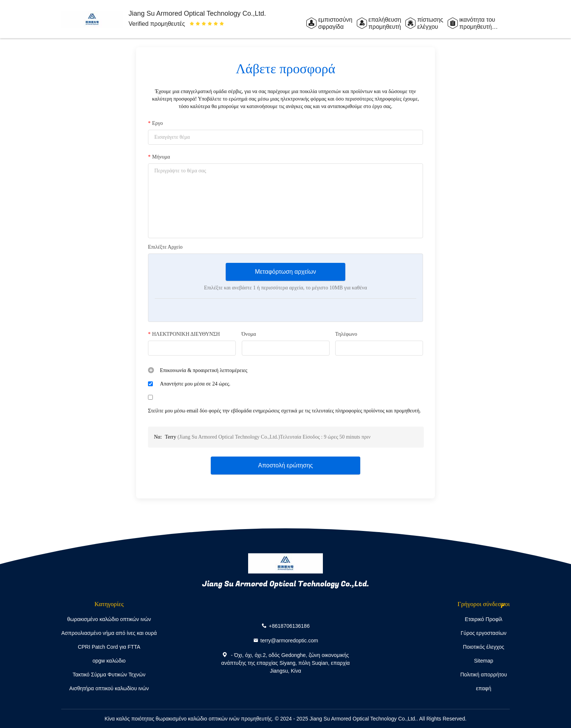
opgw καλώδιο (109, 661)
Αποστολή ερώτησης (286, 465)
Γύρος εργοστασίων (484, 633)
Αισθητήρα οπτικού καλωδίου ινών (109, 688)
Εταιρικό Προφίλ (484, 619)
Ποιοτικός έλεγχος (484, 647)
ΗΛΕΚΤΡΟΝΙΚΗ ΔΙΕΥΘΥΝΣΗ (184, 334)
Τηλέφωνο (346, 334)
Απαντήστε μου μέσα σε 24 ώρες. (195, 384)
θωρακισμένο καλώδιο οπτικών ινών (109, 619)
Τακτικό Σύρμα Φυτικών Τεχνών (109, 675)
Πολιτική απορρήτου (484, 675)
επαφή (484, 688)
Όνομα (249, 334)
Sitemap (483, 661)
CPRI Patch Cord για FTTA (109, 647)
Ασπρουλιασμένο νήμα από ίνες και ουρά (109, 633)
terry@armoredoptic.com (289, 640)
